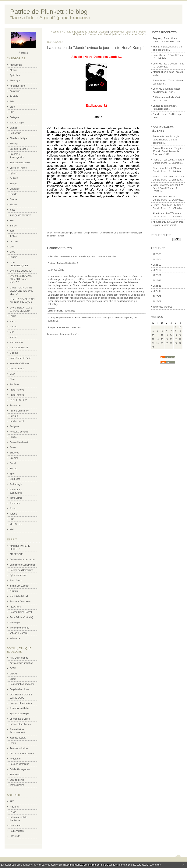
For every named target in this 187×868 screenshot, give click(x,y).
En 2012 (14, 178)
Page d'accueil (117, 32)
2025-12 (157, 281)
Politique (14, 416)
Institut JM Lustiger (19, 586)
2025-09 (157, 296)
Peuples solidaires (19, 748)
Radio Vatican (17, 831)
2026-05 (157, 254)
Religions (14, 426)
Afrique (13, 70)
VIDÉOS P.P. (16, 524)
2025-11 (157, 286)
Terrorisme (15, 503)
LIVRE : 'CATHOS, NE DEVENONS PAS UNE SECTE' (21, 291)
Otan (12, 379)
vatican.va (15, 638)
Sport (12, 474)
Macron (13, 321)
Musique (14, 353)
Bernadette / (159, 136)
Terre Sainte (16, 498)
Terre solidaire (17, 785)
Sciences (14, 453)
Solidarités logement (20, 769)
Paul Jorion (15, 826)
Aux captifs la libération (21, 663)
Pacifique (14, 384)
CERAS (14, 674)
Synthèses (15, 479)
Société (13, 469)
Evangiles (15, 189)
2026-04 (157, 260)
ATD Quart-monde (19, 658)
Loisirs (13, 316)
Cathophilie (15, 133)
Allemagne (15, 81)
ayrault (61, 236)
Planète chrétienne (19, 411)
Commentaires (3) (108, 233)
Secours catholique (19, 764)
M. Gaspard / (159, 222)
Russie (13, 437)
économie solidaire (19, 708)
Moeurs (13, 337)
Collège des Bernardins (21, 570)
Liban (12, 247)
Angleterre (15, 91)
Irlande (13, 226)
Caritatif (14, 128)
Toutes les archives (163, 307)
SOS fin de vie (17, 780)
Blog (12, 112)
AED (12, 801)
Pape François (17, 390)
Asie (12, 102)
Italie (12, 231)
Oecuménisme (17, 369)
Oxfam (13, 743)
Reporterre (15, 759)
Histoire (14, 205)
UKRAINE (15, 836)
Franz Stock (16, 580)
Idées (12, 210)
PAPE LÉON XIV (18, 400)
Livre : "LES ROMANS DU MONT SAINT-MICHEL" (21, 279)
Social (13, 463)
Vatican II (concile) (19, 633)
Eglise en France (18, 168)
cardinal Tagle (17, 123)
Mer (12, 332)
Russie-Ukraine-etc (19, 442)
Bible (12, 107)
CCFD (13, 668)
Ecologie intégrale (19, 149)
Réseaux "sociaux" (19, 432)
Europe (13, 184)
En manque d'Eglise (20, 719)
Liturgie (13, 257)
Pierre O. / (158, 160)
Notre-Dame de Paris (20, 358)
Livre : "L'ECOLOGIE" (21, 271)
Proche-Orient (17, 421)
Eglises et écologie (19, 714)
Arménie (14, 96)
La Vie (13, 812)
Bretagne (14, 117)
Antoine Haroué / (161, 148)
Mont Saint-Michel (19, 348)
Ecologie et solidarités (21, 703)
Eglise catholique (18, 575)
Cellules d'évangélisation (22, 560)
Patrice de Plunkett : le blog (49, 12)
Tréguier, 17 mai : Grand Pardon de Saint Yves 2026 (168, 151)
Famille (13, 194)
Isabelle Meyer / (161, 185)
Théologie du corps (19, 628)
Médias (13, 327)
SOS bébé (15, 775)
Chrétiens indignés (19, 138)
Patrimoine (15, 405)
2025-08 (157, 301)
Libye (12, 252)
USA (12, 519)
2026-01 (157, 275)
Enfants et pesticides (20, 724)
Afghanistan (16, 65)
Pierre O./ (158, 205)
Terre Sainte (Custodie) (21, 617)
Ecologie (14, 144)
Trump (13, 508)
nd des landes (131, 233)
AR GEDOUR (17, 554)
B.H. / (156, 197)
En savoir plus (153, 865)
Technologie (16, 484)
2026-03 (157, 265)
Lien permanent (91, 233)
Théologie (15, 623)
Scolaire (14, 458)
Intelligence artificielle (20, 215)
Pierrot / (157, 168)
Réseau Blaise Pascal (21, 612)
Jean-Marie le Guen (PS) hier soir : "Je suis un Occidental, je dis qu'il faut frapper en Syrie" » (110, 33)
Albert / (157, 213)
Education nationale (20, 163)
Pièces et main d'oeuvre (22, 754)
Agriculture (15, 75)
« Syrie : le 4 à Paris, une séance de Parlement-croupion (79, 32)
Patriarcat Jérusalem (20, 601)
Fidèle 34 (14, 807)
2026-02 (157, 270)
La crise (14, 241)
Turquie (13, 514)
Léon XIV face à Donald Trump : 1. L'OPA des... (168, 188)
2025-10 (157, 291)
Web (12, 529)
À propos (23, 53)
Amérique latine (18, 86)
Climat (13, 679)
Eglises (13, 173)
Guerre (13, 199)
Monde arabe (16, 342)
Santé (13, 447)
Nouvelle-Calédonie (20, 363)
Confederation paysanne (22, 684)
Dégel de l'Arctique (19, 689)
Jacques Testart (18, 738)
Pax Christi (15, 607)
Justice (13, 236)
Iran (12, 220)
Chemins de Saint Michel (22, 565)
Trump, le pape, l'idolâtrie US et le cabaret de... (166, 140)
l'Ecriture (14, 591)
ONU (12, 374)
